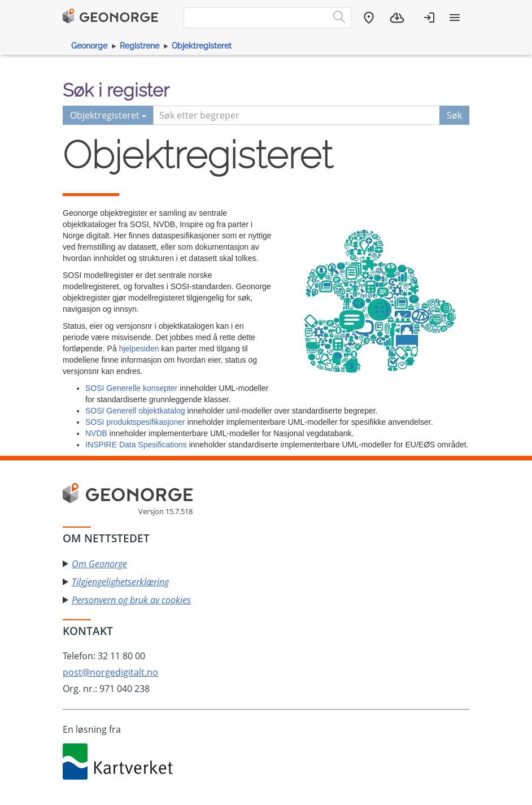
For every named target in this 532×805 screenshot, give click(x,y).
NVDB (96, 433)
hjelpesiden (139, 349)
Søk (454, 115)
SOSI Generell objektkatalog (135, 411)
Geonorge (89, 46)
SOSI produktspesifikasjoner (135, 422)
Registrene (139, 46)
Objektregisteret (202, 46)
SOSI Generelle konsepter (131, 388)
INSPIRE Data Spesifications (136, 445)
